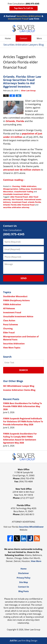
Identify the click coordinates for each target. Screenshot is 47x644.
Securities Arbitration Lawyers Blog (23, 28)
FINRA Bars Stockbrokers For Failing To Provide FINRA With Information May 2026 (22, 406)
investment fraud (19, 202)
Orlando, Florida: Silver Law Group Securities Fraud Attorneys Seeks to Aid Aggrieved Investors (22, 82)
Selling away (25, 189)
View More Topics (12, 348)
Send (24, 278)
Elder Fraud (9, 333)
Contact (23, 38)
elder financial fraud (19, 197)
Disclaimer (23, 573)
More (39, 38)
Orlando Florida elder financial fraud (19, 205)
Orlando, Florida (15, 121)
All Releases (9, 308)
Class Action (9, 320)
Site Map (23, 582)
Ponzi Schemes (11, 325)
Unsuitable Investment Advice (16, 194)
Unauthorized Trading (24, 192)
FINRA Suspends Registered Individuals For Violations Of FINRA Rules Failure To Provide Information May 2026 (23, 422)
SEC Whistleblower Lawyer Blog (19, 386)
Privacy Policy (23, 578)
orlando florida (34, 202)
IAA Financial (17, 199)
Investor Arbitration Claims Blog (19, 390)
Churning (16, 186)
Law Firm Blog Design (23, 641)
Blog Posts (24, 591)
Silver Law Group (32, 630)
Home (8, 38)
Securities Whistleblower (31, 527)
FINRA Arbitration (29, 186)
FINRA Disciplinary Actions (16, 300)
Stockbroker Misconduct (15, 296)
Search (23, 370)
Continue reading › (14, 180)
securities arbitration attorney (16, 207)
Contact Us (23, 587)
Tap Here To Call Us (23, 8)
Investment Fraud (12, 312)
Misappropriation (11, 189)
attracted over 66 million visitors (22, 170)
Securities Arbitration (14, 344)
